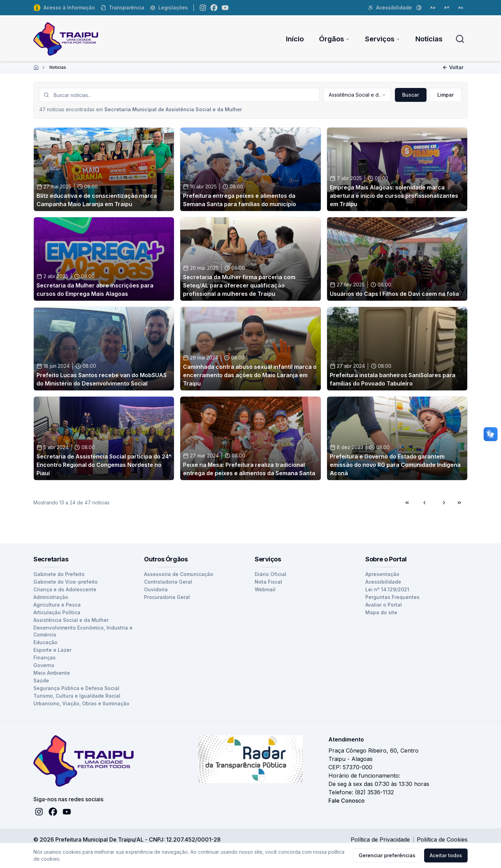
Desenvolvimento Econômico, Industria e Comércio (83, 631)
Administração (51, 597)
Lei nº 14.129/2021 (387, 589)
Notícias (429, 39)
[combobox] (357, 95)
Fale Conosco (347, 801)
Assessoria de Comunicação (179, 574)
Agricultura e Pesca (57, 605)
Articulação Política (57, 612)
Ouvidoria (156, 589)
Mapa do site (381, 612)
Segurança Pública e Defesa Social (76, 688)
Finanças (45, 658)
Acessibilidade (383, 582)
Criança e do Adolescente (65, 589)
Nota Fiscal (268, 582)
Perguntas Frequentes (392, 597)
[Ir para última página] (460, 503)
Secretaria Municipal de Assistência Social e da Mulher (173, 109)
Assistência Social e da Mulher (71, 620)
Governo (44, 665)
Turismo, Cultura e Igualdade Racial (77, 696)
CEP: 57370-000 (350, 767)
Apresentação (382, 574)
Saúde (41, 680)
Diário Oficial (271, 574)
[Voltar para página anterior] (426, 503)
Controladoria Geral (168, 582)
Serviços (383, 39)
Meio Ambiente (52, 673)
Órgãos (334, 39)
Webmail (265, 589)
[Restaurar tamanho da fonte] (461, 8)
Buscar (411, 95)
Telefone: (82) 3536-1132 (361, 792)
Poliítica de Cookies (442, 839)
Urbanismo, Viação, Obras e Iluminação (81, 703)
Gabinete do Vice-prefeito (66, 582)
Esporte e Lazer (52, 650)
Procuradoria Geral (167, 597)
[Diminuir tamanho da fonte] (433, 8)
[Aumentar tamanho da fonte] (447, 8)
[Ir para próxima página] (443, 503)
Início (295, 39)
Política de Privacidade (380, 839)
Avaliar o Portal (384, 605)
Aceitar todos (446, 855)
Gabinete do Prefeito (59, 574)
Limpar (446, 95)
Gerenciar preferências (387, 855)
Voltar (453, 67)
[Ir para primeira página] (408, 503)
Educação (45, 642)
